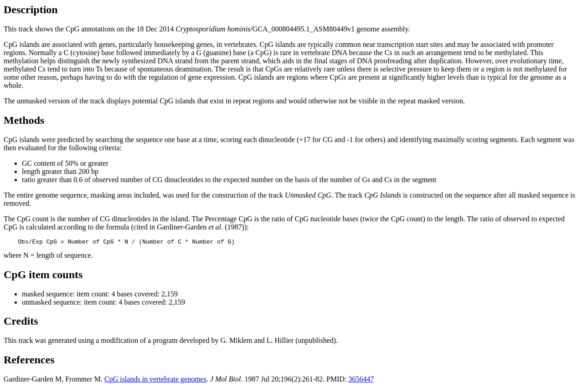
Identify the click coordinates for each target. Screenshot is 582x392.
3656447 (361, 380)
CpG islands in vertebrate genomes (155, 380)
